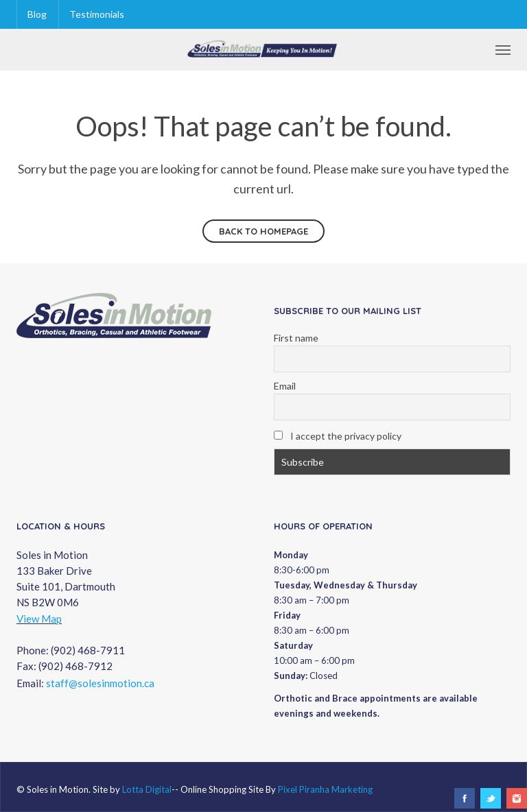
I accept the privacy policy (338, 436)
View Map (39, 619)
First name (296, 338)
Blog (37, 14)
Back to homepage (263, 231)
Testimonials (97, 14)
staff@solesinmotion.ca (100, 683)
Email (285, 386)
